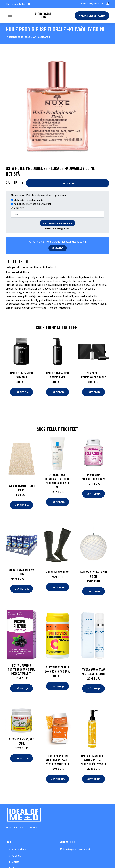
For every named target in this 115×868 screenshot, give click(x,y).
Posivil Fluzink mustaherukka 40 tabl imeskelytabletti (22, 669)
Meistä (15, 862)
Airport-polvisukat (57, 572)
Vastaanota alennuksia (57, 223)
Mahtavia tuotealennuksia (28, 200)
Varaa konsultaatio (92, 16)
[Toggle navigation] (10, 15)
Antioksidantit (42, 37)
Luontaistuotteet (20, 37)
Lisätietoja (68, 183)
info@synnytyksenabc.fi (91, 4)
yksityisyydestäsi (62, 228)
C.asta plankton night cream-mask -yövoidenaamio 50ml (57, 760)
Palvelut (16, 856)
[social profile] (29, 4)
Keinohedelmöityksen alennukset (32, 204)
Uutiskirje (19, 208)
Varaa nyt (58, 248)
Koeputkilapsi (19, 849)
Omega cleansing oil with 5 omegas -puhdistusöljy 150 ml (94, 760)
